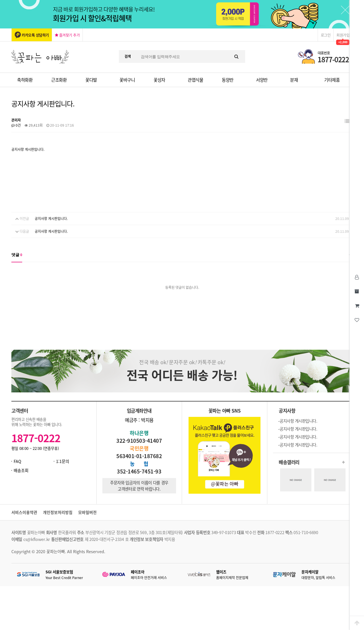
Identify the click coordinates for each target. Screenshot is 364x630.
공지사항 (287, 411)
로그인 (326, 35)
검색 (128, 56)
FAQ (17, 461)
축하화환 (25, 80)
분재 (294, 80)
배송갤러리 (289, 462)
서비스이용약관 (24, 512)
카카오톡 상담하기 (35, 35)
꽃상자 (159, 80)
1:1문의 (63, 461)
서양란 (262, 80)
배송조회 (21, 470)
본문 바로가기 (0, 0)
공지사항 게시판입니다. (51, 219)
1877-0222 (36, 438)
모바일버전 (87, 512)
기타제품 (332, 80)
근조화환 (59, 80)
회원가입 (343, 35)
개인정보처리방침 (58, 512)
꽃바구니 (127, 80)
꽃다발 (91, 80)
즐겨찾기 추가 (67, 35)
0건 (16, 125)
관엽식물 (195, 80)
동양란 (228, 80)
